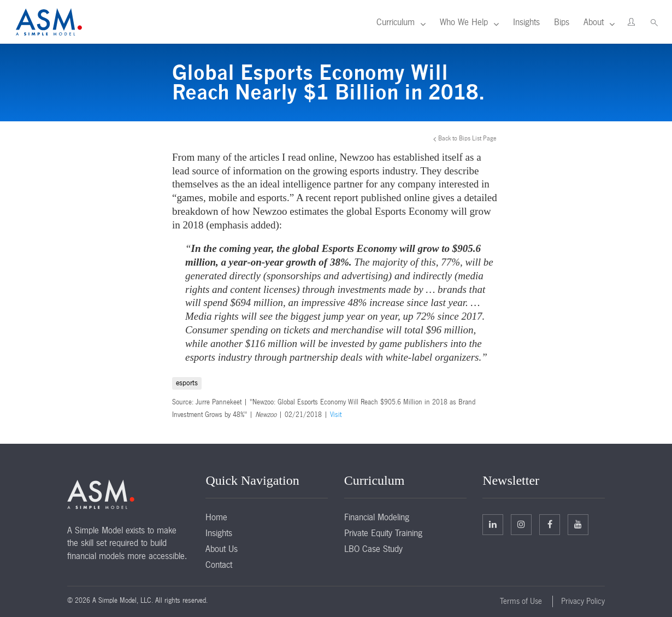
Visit (336, 415)
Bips (562, 22)
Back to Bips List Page (467, 138)
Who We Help (464, 22)
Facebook (550, 524)
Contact (219, 565)
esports (187, 383)
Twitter (521, 524)
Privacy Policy (583, 601)
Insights (526, 22)
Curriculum (396, 22)
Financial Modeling (377, 517)
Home (216, 517)
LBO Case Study (373, 549)
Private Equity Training (383, 533)
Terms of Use (521, 601)
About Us (222, 549)
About (594, 22)
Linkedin (493, 524)
